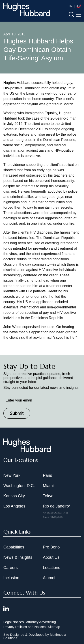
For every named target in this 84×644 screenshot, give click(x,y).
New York (12, 475)
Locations (52, 568)
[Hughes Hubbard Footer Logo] (27, 450)
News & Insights (18, 557)
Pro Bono (51, 547)
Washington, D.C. (19, 486)
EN (71, 6)
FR (79, 6)
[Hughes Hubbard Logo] (27, 10)
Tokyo (48, 496)
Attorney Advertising (41, 622)
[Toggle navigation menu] (78, 15)
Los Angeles (14, 506)
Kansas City (14, 496)
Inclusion (11, 578)
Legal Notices (14, 622)
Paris (48, 475)
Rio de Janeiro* (57, 506)
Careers (11, 568)
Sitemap (54, 627)
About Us (51, 557)
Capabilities (14, 547)
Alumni (49, 578)
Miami (48, 486)
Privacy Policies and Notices (24, 627)
